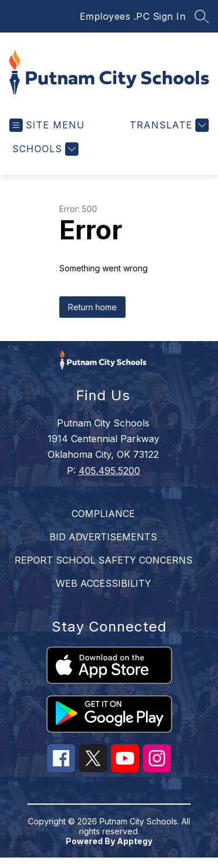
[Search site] (202, 16)
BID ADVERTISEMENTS (103, 537)
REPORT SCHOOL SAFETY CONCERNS (103, 560)
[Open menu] (47, 125)
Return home (92, 307)
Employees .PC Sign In (133, 16)
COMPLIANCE (103, 514)
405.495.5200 (109, 471)
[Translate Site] (168, 125)
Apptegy (135, 841)
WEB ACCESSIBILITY (103, 583)
